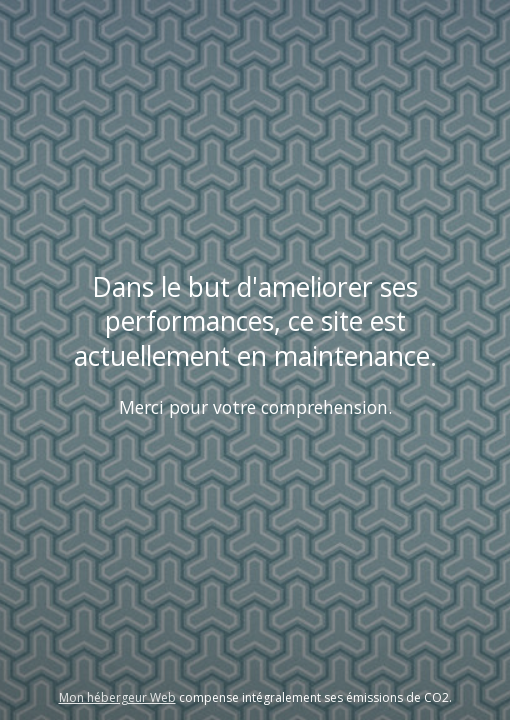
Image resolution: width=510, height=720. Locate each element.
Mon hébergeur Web (117, 697)
